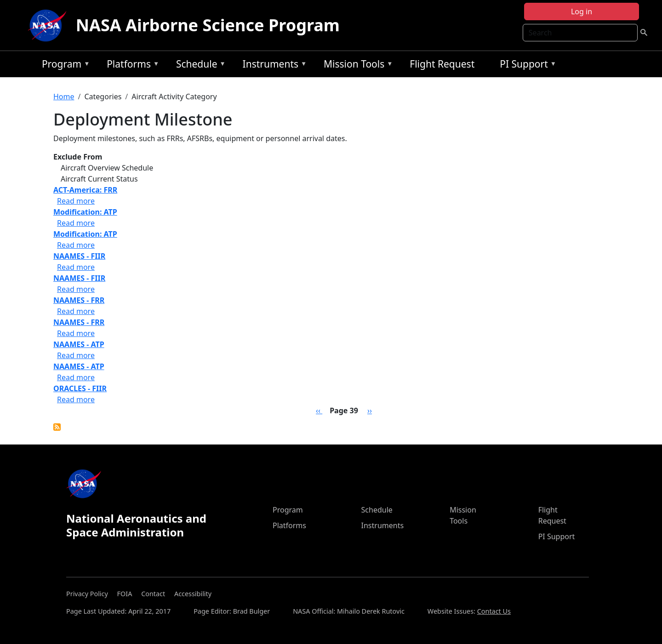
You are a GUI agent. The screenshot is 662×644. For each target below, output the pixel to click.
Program (64, 66)
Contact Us (494, 611)
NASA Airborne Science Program (208, 25)
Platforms (131, 66)
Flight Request (442, 64)
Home (64, 97)
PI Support (526, 66)
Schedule (199, 66)
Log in (582, 11)
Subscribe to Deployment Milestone (57, 427)
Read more (76, 201)
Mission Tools (356, 66)
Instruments (273, 66)
